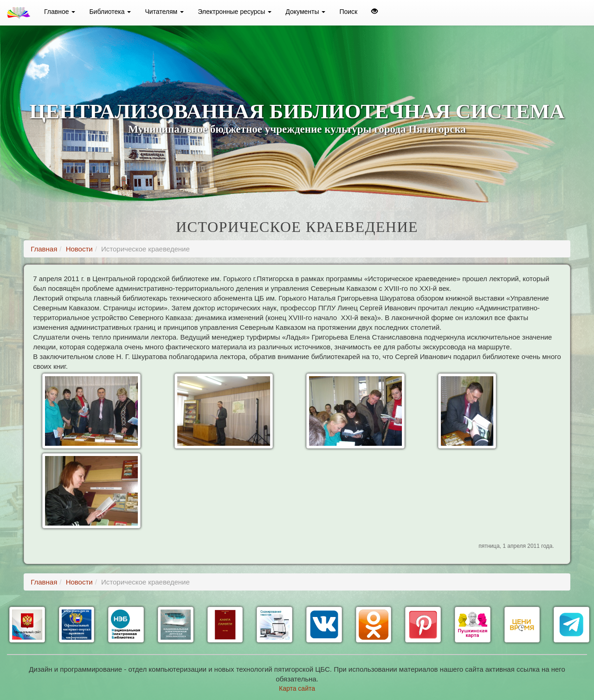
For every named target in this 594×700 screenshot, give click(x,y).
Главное (60, 12)
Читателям (164, 12)
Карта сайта (297, 688)
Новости (79, 249)
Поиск (348, 12)
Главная (44, 249)
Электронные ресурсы (235, 12)
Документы (305, 12)
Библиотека (110, 12)
